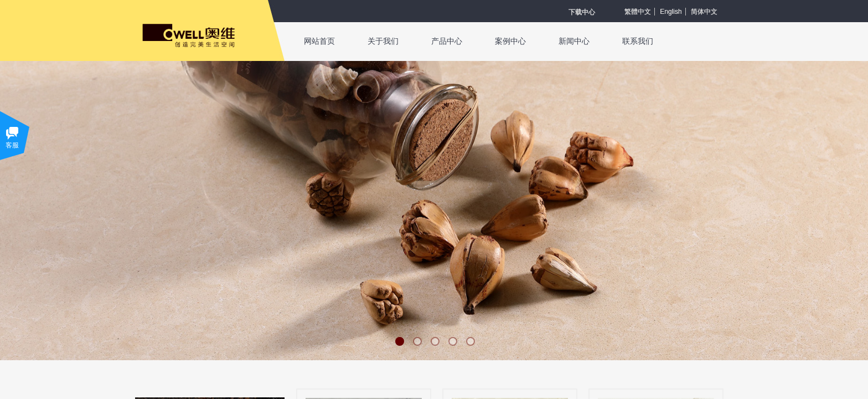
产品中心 (447, 41)
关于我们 (383, 41)
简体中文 (704, 12)
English (671, 12)
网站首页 (319, 41)
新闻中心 (574, 41)
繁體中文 (638, 12)
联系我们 (638, 41)
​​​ (582, 12)
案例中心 (510, 41)
